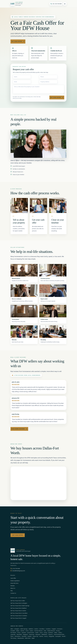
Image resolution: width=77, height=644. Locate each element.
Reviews (13, 586)
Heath (37, 633)
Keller (56, 633)
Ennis (27, 631)
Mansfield (19, 634)
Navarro (51, 634)
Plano (12, 636)
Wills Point (28, 638)
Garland (24, 633)
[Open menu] (65, 4)
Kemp (60, 633)
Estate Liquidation (15, 581)
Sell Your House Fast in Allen (18, 601)
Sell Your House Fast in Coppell (18, 618)
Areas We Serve (14, 583)
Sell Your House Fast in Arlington (19, 603)
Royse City (35, 636)
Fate (45, 631)
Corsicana (60, 629)
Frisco (19, 633)
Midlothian (44, 634)
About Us (13, 588)
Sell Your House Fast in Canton (18, 611)
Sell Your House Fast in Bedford (18, 608)
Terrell (64, 636)
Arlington (17, 629)
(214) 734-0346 (15, 569)
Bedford (31, 629)
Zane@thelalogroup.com (18, 571)
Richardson (18, 636)
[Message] (38, 89)
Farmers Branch (38, 631)
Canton (36, 629)
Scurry (46, 636)
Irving (45, 633)
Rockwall (24, 636)
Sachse (41, 636)
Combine (48, 629)
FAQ (12, 591)
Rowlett (30, 636)
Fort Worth (13, 633)
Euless (31, 631)
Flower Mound (51, 631)
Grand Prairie (31, 633)
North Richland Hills (59, 634)
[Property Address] (48, 82)
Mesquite (38, 634)
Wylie (33, 638)
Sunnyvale (58, 636)
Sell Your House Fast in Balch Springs (20, 606)
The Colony (13, 638)
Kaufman (51, 633)
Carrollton (42, 629)
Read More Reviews (19, 429)
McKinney (32, 634)
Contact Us (13, 593)
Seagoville (51, 636)
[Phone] (48, 77)
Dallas (18, 631)
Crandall (13, 631)
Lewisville (13, 634)
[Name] (22, 77)
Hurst (41, 633)
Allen (12, 629)
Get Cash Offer (18, 41)
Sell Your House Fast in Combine (19, 616)
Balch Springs (24, 629)
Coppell (54, 629)
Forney (58, 631)
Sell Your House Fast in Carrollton (19, 613)
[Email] (22, 82)
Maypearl (25, 634)
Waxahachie (21, 638)
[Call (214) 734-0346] (56, 4)
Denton (22, 631)
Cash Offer (13, 578)
